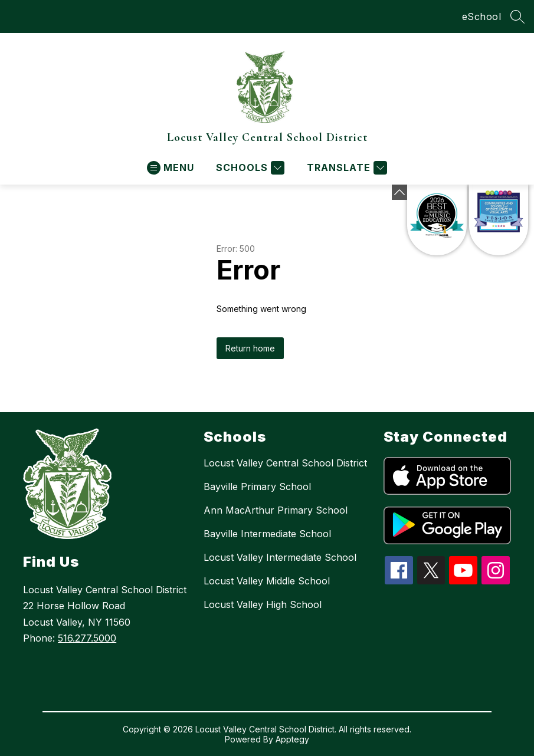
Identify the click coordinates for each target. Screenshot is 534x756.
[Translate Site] (345, 168)
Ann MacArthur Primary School (276, 510)
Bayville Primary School (257, 487)
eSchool (482, 17)
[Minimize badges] (399, 192)
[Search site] (517, 17)
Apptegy (292, 739)
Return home (250, 348)
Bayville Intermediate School (267, 534)
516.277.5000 (87, 638)
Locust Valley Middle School (267, 581)
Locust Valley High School (263, 604)
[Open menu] (171, 168)
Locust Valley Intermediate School (280, 557)
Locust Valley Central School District (285, 463)
